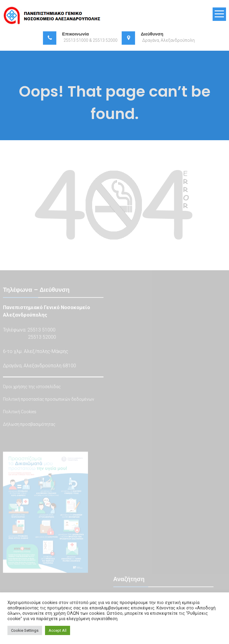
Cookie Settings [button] (25, 630)
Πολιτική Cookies (20, 412)
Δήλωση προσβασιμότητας (29, 425)
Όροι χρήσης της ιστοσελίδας (32, 387)
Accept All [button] (58, 630)
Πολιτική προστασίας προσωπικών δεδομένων (49, 400)
